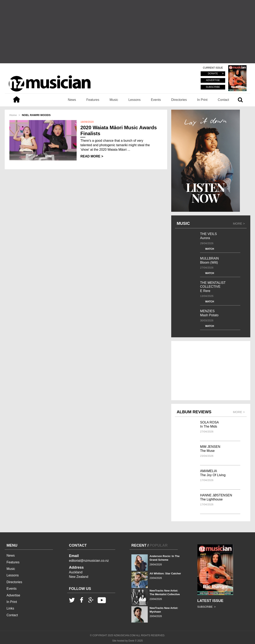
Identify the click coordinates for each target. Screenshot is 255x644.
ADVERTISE (213, 80)
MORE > (239, 223)
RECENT (139, 545)
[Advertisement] (127, 32)
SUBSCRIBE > (207, 607)
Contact (223, 100)
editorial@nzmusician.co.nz (89, 561)
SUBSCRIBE (213, 87)
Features (93, 100)
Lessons (134, 100)
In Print (202, 100)
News (72, 100)
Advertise (13, 595)
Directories (179, 100)
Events (156, 100)
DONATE (213, 74)
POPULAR (159, 545)
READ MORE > (92, 156)
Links (10, 608)
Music (114, 100)
